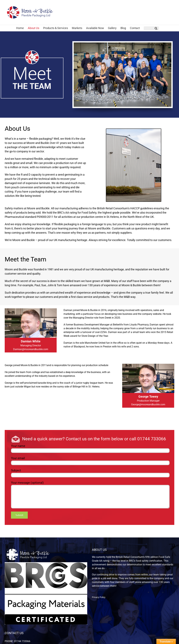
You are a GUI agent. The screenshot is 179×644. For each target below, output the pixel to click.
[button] (151, 28)
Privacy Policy (99, 597)
